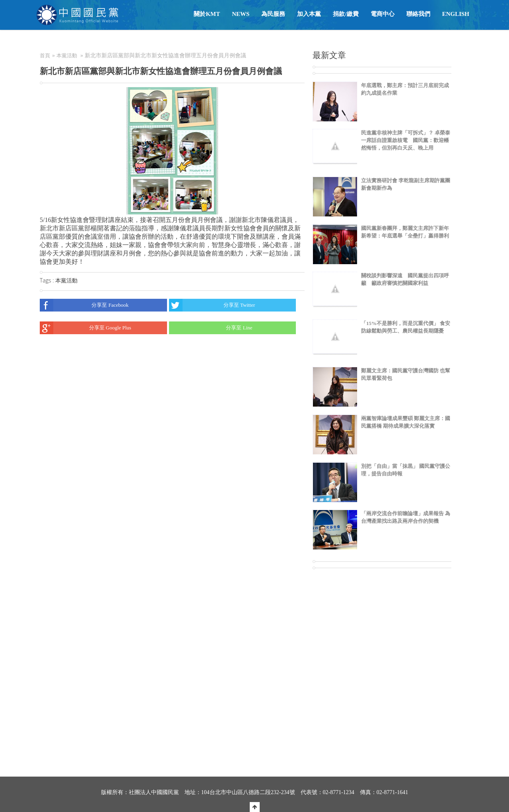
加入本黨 (309, 14)
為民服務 (273, 14)
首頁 (45, 55)
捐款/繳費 (346, 14)
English (456, 14)
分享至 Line (211, 328)
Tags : (48, 280)
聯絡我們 (418, 14)
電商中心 (383, 14)
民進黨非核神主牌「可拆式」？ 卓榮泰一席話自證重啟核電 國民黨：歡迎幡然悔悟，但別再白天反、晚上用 (406, 140)
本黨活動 (67, 55)
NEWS (241, 14)
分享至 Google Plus (85, 328)
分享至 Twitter (212, 305)
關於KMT (207, 14)
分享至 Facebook (84, 305)
